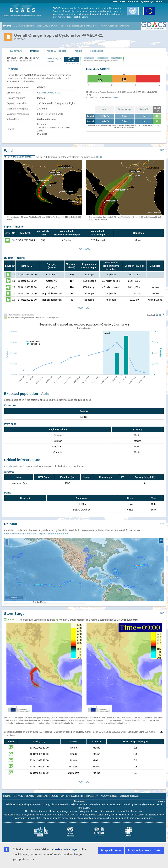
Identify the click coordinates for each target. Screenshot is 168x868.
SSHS (99, 157)
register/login (147, 1)
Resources (97, 51)
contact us (133, 1)
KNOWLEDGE (109, 26)
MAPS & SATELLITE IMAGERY (79, 26)
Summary (16, 51)
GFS (89, 58)
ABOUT (125, 26)
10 (13, 240)
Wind (105, 109)
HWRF (103, 58)
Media (78, 51)
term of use (119, 1)
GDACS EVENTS (24, 26)
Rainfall (144, 109)
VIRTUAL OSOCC (47, 26)
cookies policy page (64, 849)
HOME (7, 26)
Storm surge (124, 109)
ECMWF (116, 58)
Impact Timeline (14, 227)
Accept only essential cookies (145, 850)
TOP (162, 150)
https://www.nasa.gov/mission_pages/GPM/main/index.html (36, 531)
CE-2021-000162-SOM (49, 93)
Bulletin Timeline (14, 258)
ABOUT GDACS (130, 794)
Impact (34, 51)
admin (159, 1)
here (116, 97)
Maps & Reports (57, 51)
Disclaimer (80, 799)
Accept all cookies (111, 850)
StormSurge (14, 611)
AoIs (45, 394)
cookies (162, 799)
